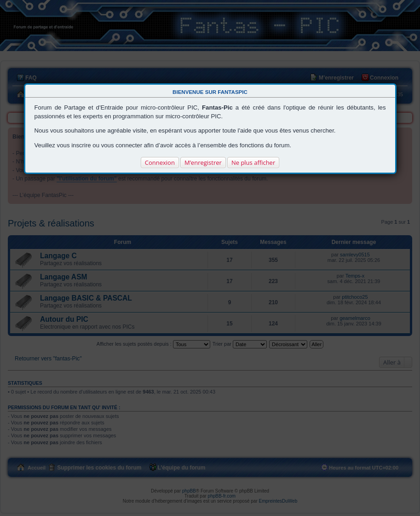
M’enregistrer (203, 162)
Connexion (160, 162)
